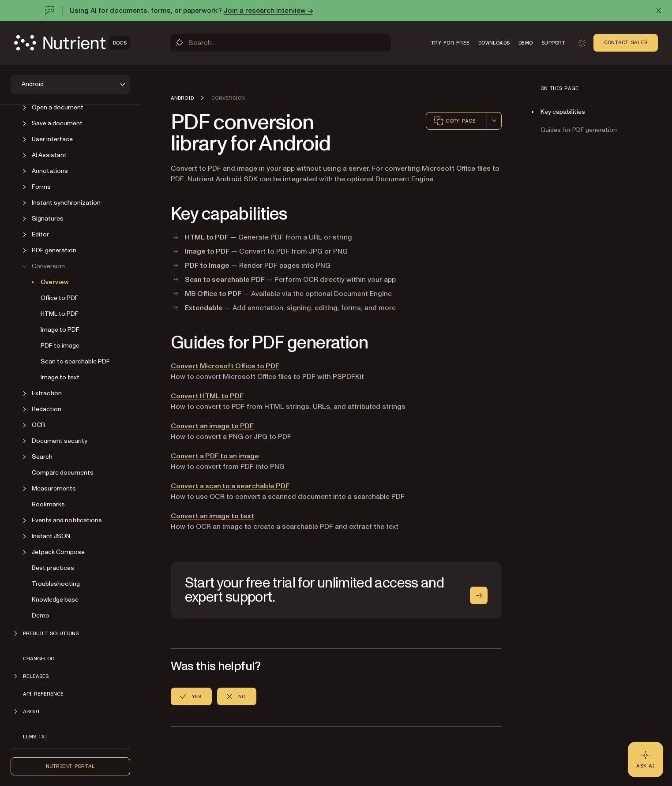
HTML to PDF (60, 314)
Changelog (39, 659)
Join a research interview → (268, 11)
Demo (41, 616)
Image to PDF (60, 330)
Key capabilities (563, 112)
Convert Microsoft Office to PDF (225, 366)
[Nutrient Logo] (72, 43)
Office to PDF (60, 298)
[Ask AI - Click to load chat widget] (646, 760)
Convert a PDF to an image (215, 456)
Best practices (53, 568)
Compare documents (63, 473)
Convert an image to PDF (212, 426)
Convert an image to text (212, 516)
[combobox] (494, 121)
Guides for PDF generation (579, 130)
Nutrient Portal (71, 766)
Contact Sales (626, 42)
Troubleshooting (56, 584)
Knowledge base (55, 600)
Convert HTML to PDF (207, 396)
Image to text (60, 377)
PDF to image (60, 346)
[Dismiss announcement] (659, 11)
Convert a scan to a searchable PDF (230, 486)
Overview (55, 282)
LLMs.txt (35, 737)
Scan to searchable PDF (75, 361)
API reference (43, 694)
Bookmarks (48, 504)
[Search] (281, 43)
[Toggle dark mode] (582, 43)
